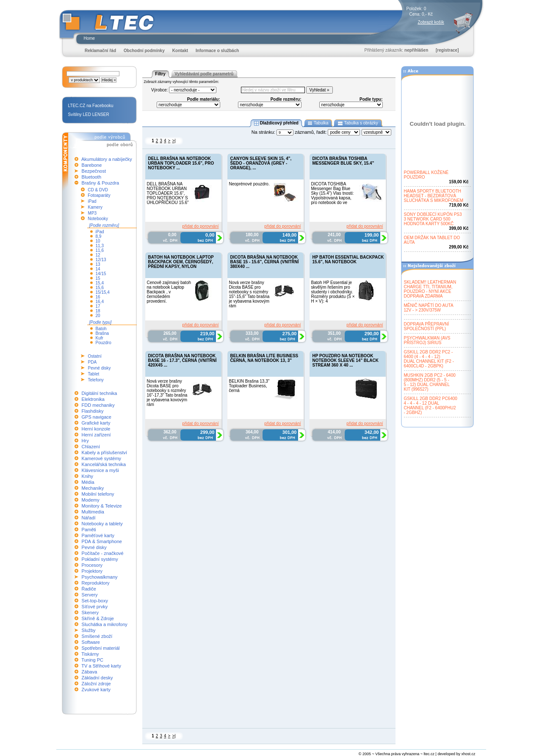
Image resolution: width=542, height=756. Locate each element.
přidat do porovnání (200, 226)
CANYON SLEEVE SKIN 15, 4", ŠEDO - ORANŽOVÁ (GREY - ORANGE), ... (261, 163)
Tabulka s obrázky (358, 123)
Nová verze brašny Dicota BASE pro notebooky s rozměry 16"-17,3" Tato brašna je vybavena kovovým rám (167, 393)
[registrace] (447, 50)
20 (98, 316)
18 (98, 311)
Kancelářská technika (104, 464)
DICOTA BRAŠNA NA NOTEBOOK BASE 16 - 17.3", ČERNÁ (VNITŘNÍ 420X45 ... (183, 360)
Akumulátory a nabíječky (107, 159)
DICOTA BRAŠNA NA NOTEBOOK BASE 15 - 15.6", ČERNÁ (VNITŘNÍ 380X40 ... (265, 262)
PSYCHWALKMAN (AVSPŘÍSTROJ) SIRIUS (427, 340)
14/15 (101, 274)
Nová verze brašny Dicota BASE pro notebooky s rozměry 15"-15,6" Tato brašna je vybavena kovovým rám (249, 294)
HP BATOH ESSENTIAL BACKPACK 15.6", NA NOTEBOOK (348, 259)
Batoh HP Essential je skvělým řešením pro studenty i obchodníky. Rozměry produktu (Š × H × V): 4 (333, 292)
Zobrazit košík (431, 22)
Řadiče (89, 589)
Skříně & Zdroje (98, 618)
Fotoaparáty (99, 195)
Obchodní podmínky (144, 51)
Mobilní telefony (98, 494)
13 (98, 264)
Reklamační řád (100, 51)
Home (90, 38)
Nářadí (89, 518)
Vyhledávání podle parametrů (204, 74)
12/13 (101, 260)
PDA (93, 362)
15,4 (100, 283)
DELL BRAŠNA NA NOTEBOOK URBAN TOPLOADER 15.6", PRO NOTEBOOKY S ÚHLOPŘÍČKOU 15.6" (168, 193)
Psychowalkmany (100, 577)
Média (88, 482)
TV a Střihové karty (101, 666)
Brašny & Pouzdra (101, 183)
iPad (92, 201)
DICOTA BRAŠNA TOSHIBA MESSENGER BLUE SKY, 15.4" (343, 161)
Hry (85, 441)
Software (91, 642)
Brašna (102, 333)
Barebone (92, 165)
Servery (90, 595)
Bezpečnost (94, 171)
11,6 (100, 250)
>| (174, 141)
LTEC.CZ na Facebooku (91, 106)
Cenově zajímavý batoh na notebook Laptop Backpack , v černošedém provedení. (169, 292)
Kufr (100, 338)
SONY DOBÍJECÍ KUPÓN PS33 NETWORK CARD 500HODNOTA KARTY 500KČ (433, 219)
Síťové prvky (95, 607)
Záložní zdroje (96, 684)
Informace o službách (217, 51)
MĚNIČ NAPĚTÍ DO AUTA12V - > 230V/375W (429, 308)
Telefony (96, 380)
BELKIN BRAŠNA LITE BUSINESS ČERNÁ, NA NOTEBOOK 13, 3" (264, 358)
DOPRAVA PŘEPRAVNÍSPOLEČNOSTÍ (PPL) (427, 326)
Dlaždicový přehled (276, 123)
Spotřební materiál (101, 648)
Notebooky (98, 219)
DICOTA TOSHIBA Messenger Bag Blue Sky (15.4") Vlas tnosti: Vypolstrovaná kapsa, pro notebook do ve (333, 193)
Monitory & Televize (102, 506)
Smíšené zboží (97, 636)
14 (98, 269)
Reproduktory (96, 583)
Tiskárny (90, 654)
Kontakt (180, 51)
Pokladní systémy (100, 559)
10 (98, 241)
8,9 (99, 236)
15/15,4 (103, 292)
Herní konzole (96, 429)
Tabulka (318, 123)
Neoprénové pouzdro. (249, 184)
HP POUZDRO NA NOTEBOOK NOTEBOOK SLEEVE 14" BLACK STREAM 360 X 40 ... (346, 360)
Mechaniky (93, 488)
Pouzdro (104, 343)
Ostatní (95, 356)
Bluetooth (91, 177)
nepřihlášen (416, 50)
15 (98, 278)
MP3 (93, 213)
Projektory (92, 571)
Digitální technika (100, 393)
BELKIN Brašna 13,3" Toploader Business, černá (249, 386)
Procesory (92, 565)
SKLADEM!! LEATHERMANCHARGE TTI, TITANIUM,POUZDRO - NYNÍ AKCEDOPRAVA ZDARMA (430, 289)
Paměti (89, 530)
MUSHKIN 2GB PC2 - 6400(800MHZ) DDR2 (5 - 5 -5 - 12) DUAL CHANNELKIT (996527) (430, 382)
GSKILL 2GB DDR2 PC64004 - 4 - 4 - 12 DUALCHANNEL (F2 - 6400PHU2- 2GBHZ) (431, 406)
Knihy (88, 476)
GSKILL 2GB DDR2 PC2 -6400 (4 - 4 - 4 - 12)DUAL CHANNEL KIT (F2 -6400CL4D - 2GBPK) (429, 359)
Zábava (90, 672)
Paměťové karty (98, 535)
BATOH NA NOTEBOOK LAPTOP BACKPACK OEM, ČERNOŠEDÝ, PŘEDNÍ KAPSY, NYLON (181, 262)
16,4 (100, 302)
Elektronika (93, 399)
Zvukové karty (96, 690)
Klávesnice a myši (100, 470)
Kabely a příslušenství (105, 452)
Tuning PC (92, 660)
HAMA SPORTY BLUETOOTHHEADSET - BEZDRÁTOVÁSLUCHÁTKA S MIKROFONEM (434, 196)
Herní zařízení (96, 435)
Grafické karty (96, 423)
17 (98, 306)
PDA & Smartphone (102, 541)
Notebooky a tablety (102, 524)
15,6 (100, 288)
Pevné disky (100, 368)
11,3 (100, 246)
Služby (89, 630)
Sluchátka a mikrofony (105, 624)
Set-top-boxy (95, 601)
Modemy (91, 500)
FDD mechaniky (98, 405)
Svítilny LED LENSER (89, 115)
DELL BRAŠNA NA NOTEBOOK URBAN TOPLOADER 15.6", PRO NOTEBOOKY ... (181, 163)
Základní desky (97, 678)
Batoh (101, 329)
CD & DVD (98, 190)
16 (98, 297)
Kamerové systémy (102, 458)
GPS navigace (97, 417)
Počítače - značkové (103, 553)
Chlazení (91, 447)
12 (98, 255)
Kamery (95, 207)
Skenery (90, 613)
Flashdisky (93, 411)
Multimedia (93, 512)
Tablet (94, 374)
